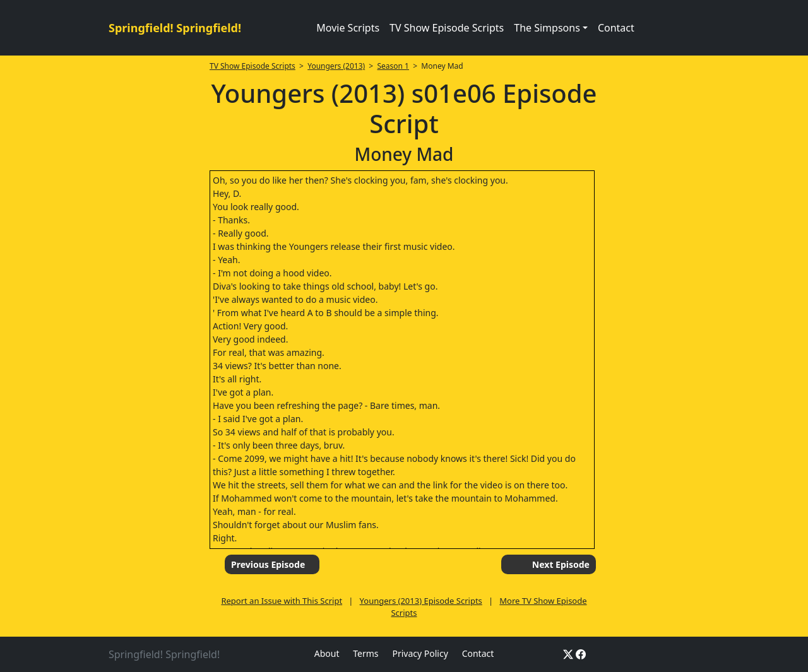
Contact (616, 28)
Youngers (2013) (336, 66)
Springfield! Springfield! (175, 28)
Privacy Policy (420, 653)
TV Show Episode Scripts (447, 28)
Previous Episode (268, 564)
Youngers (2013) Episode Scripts (421, 601)
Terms (365, 653)
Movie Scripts (348, 28)
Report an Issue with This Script (282, 601)
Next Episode (561, 564)
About (327, 653)
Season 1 (393, 66)
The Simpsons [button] (547, 28)
